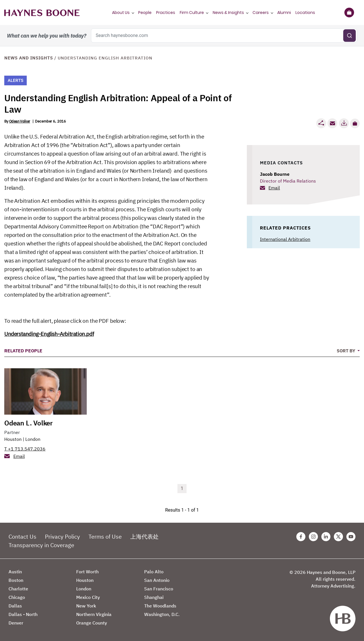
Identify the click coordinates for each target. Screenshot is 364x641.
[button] (355, 123)
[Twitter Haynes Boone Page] (338, 537)
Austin (15, 572)
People (145, 13)
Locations (305, 13)
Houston (13, 439)
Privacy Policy (62, 536)
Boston (16, 580)
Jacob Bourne (275, 174)
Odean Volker (20, 121)
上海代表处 (144, 536)
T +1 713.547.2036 (25, 449)
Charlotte (18, 589)
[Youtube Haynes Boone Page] (351, 537)
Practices (166, 13)
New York (86, 606)
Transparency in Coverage (41, 545)
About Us (121, 13)
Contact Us (22, 536)
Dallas (15, 606)
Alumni (284, 13)
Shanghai (154, 597)
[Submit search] (349, 36)
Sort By (347, 351)
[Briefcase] (349, 13)
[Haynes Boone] (42, 13)
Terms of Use (105, 536)
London (33, 439)
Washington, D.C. (162, 614)
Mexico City (88, 597)
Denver (16, 623)
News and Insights (29, 58)
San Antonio (157, 580)
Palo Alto (154, 572)
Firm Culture (192, 13)
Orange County (92, 623)
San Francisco (159, 589)
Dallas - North (23, 614)
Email (274, 188)
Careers (261, 13)
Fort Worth (87, 572)
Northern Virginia (94, 614)
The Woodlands (160, 606)
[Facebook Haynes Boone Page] (301, 537)
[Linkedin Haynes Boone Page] (326, 537)
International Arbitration (285, 239)
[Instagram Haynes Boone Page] (313, 537)
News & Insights (228, 13)
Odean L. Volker (28, 423)
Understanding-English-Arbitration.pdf (49, 334)
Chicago (17, 597)
